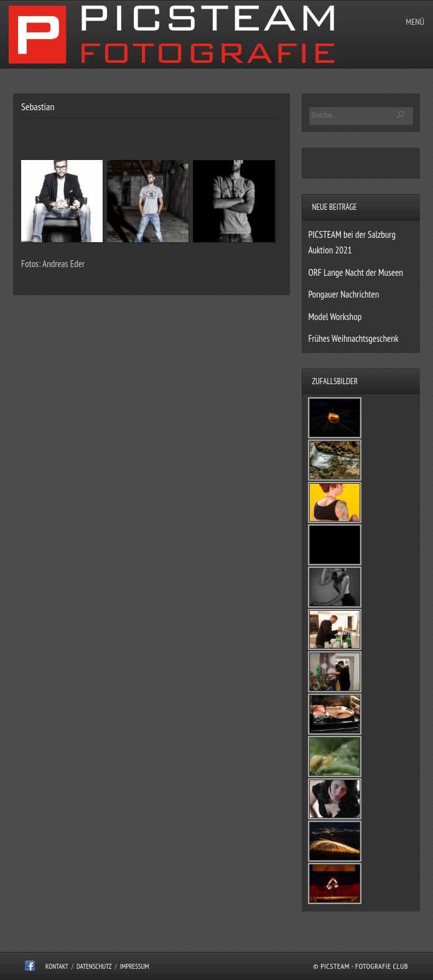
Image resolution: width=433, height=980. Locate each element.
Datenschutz (94, 966)
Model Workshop (335, 317)
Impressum (135, 966)
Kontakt (57, 966)
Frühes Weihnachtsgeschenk (353, 338)
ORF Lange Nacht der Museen (356, 272)
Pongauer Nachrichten (343, 294)
